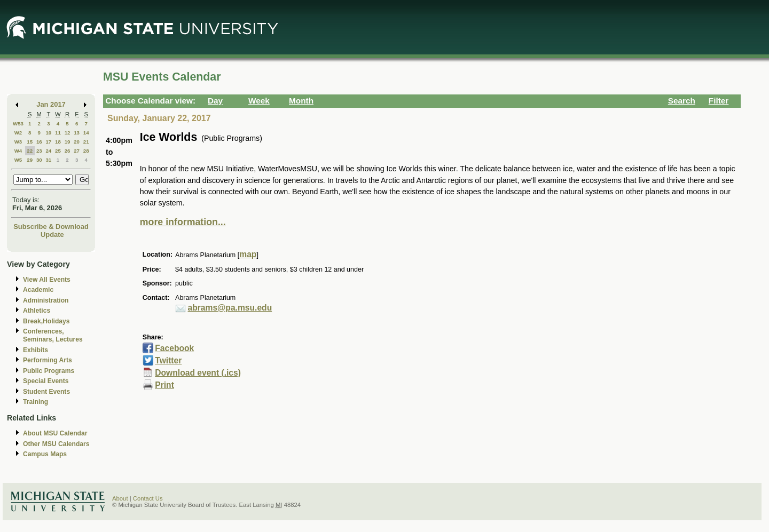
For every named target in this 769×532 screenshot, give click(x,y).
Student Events (46, 392)
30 (39, 160)
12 (68, 133)
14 (86, 133)
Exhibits (36, 350)
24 (48, 151)
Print (164, 385)
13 (77, 133)
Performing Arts (48, 360)
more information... (183, 222)
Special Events (46, 381)
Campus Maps (45, 454)
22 (30, 151)
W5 (18, 160)
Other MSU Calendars (56, 444)
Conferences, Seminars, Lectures (53, 335)
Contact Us (148, 498)
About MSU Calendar (55, 433)
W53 (18, 124)
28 (86, 151)
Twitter (168, 360)
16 (39, 142)
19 (68, 142)
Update (52, 235)
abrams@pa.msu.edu (230, 308)
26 (68, 151)
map (248, 254)
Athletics (37, 311)
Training (36, 402)
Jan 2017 (51, 104)
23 (39, 151)
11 (58, 133)
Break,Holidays (46, 321)
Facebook (174, 348)
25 (58, 151)
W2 (18, 133)
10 (48, 133)
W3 (18, 142)
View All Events (47, 280)
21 (86, 142)
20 (77, 142)
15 (30, 142)
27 (77, 151)
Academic (38, 290)
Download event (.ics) (198, 373)
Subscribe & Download (51, 227)
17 (48, 142)
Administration (46, 300)
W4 (18, 151)
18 (58, 142)
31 (48, 160)
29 (30, 160)
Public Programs (49, 371)
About (120, 498)
